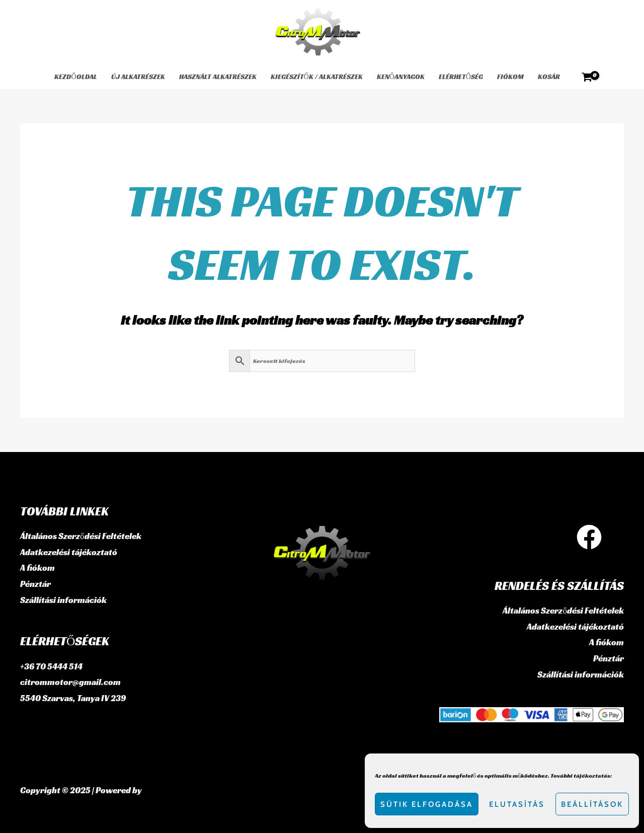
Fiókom (510, 77)
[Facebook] (589, 537)
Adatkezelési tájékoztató (69, 552)
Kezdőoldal (75, 77)
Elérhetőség (461, 77)
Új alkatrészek (138, 77)
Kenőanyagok (401, 77)
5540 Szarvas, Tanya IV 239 (73, 698)
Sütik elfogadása (427, 804)
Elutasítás (517, 804)
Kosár (549, 77)
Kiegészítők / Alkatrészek (317, 77)
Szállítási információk (63, 600)
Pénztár (35, 584)
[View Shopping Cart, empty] (587, 77)
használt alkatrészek (218, 77)
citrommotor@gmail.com (70, 682)
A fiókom (37, 568)
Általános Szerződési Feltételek (81, 536)
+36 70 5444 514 (51, 666)
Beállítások (592, 804)
